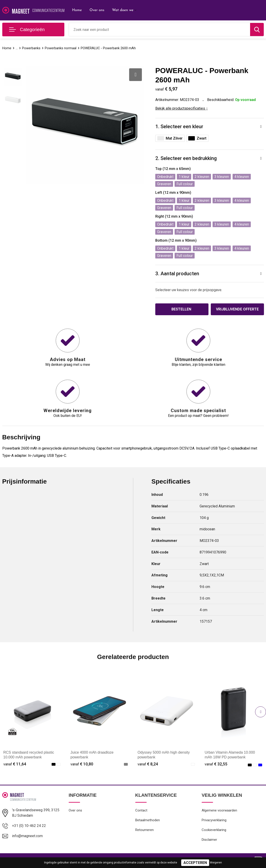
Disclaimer (209, 840)
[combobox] (159, 30)
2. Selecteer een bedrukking (186, 158)
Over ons (97, 10)
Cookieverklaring (214, 830)
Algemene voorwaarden (219, 810)
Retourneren (144, 830)
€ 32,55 (216, 764)
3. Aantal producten (177, 274)
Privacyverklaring (214, 820)
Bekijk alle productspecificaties (181, 108)
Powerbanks (31, 48)
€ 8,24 (148, 764)
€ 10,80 (82, 764)
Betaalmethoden (148, 820)
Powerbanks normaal (61, 48)
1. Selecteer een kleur (179, 127)
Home (77, 10)
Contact (141, 810)
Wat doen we (123, 10)
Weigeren (216, 863)
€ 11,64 (15, 764)
